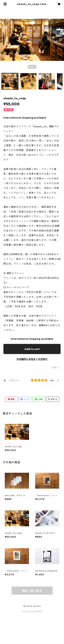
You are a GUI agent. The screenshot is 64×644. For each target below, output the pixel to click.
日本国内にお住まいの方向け (32, 359)
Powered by (32, 611)
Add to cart (32, 349)
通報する (56, 367)
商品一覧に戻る (32, 591)
